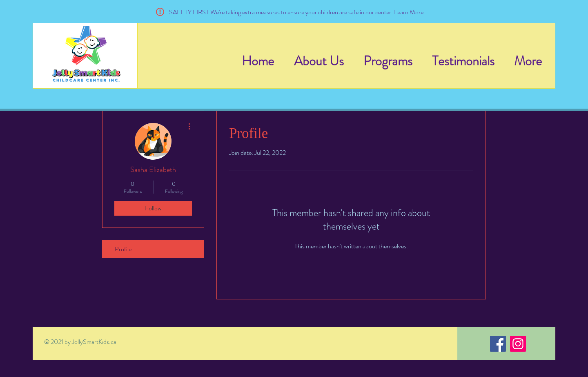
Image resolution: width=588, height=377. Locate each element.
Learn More (409, 12)
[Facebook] (498, 344)
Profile (123, 249)
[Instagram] (518, 344)
